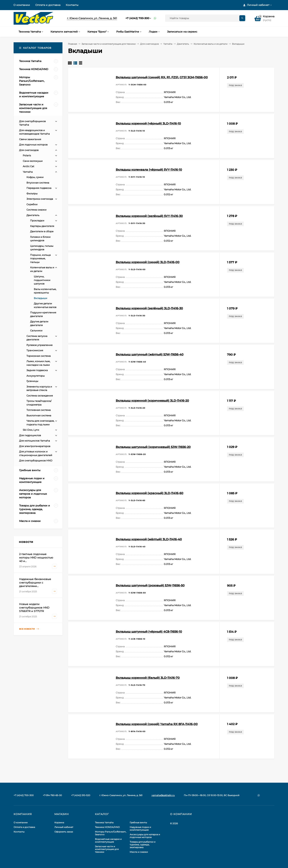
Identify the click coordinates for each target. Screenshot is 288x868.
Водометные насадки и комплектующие (108, 840)
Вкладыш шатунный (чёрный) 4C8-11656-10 (149, 632)
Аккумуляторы (36, 376)
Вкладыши (40, 298)
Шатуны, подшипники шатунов (42, 280)
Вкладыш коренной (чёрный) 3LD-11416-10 (148, 123)
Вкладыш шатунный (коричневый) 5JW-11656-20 (153, 447)
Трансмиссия (35, 350)
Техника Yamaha (104, 822)
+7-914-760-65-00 (52, 795)
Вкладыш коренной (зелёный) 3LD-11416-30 (149, 308)
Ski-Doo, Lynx (31, 430)
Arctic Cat (28, 166)
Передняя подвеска (39, 188)
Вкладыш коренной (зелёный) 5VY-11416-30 (149, 216)
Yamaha (168, 44)
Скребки (32, 204)
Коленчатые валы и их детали (210, 44)
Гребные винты (138, 822)
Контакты (72, 5)
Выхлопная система (39, 415)
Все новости (29, 629)
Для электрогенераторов (35, 446)
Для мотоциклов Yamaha (35, 441)
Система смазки (36, 210)
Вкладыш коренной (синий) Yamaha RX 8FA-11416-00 (157, 724)
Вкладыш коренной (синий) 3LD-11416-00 (148, 262)
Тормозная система (39, 356)
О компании (22, 5)
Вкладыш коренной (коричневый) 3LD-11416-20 (152, 401)
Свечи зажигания (30, 139)
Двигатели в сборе (42, 231)
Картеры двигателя (42, 226)
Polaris (27, 155)
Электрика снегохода (40, 199)
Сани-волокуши (33, 161)
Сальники (36, 330)
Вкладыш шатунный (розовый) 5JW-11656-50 (150, 585)
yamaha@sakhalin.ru (163, 795)
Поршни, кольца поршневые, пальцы (40, 258)
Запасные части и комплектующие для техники (109, 44)
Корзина (59, 822)
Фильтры (32, 193)
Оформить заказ (64, 832)
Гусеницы (32, 381)
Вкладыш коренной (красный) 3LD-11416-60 (150, 493)
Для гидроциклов (30, 435)
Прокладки (37, 220)
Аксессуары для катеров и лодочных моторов (145, 836)
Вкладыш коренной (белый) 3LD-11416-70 (148, 678)
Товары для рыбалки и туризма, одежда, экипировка (143, 845)
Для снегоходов (149, 44)
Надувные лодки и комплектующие (140, 828)
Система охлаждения (40, 396)
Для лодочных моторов (33, 145)
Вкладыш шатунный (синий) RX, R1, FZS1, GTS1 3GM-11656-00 (162, 77)
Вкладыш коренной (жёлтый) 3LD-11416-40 (149, 539)
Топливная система (39, 410)
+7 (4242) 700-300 (137, 18)
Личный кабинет (64, 827)
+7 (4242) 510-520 (81, 795)
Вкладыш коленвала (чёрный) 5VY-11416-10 (149, 170)
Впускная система (38, 183)
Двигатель (183, 44)
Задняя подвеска (37, 370)
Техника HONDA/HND (107, 827)
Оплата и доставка (48, 5)
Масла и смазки (139, 852)
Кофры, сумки (35, 177)
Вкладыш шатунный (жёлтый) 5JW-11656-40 (150, 354)
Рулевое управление (39, 345)
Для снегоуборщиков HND (36, 460)
